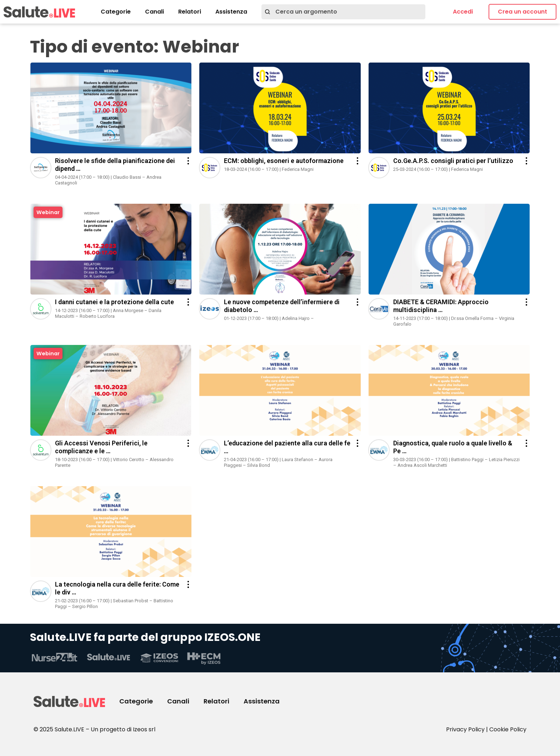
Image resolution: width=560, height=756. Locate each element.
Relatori (190, 12)
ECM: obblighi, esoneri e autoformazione (284, 161)
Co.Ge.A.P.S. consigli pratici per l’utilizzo (453, 161)
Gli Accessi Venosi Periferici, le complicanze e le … (101, 447)
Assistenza (231, 12)
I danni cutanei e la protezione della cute (114, 302)
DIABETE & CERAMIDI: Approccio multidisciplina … (441, 306)
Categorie (116, 12)
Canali (154, 12)
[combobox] (343, 12)
